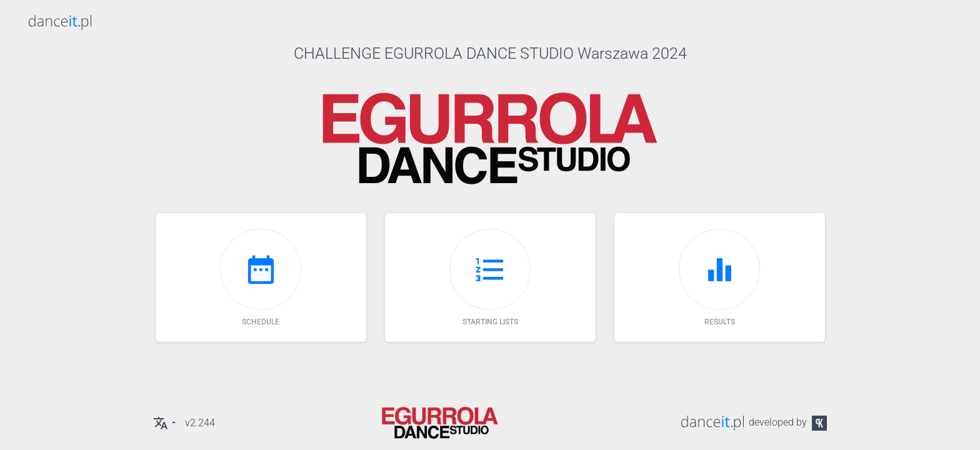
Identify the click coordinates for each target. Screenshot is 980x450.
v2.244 (200, 423)
